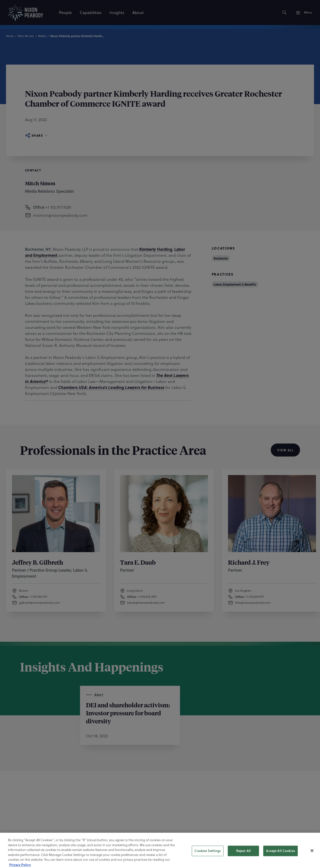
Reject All (243, 857)
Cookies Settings (208, 857)
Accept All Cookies (280, 857)
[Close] (312, 857)
